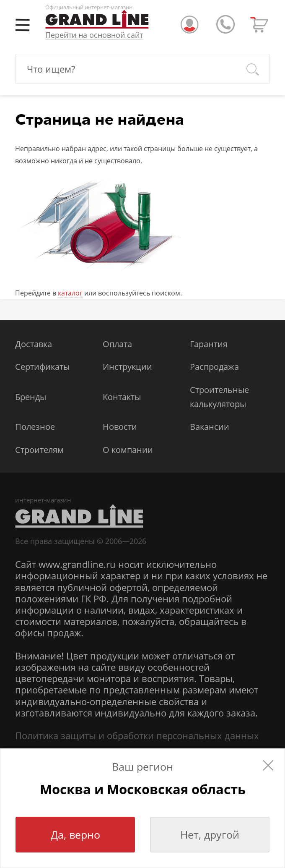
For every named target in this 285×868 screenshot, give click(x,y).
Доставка (34, 344)
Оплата (117, 344)
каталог (70, 293)
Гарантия (209, 344)
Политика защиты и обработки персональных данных (137, 736)
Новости (120, 427)
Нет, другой (210, 834)
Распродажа (214, 367)
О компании (128, 450)
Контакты (122, 397)
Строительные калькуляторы (219, 397)
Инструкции (127, 367)
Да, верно (75, 834)
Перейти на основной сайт (94, 35)
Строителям (39, 450)
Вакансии (210, 427)
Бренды (31, 397)
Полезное (35, 427)
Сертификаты (42, 367)
